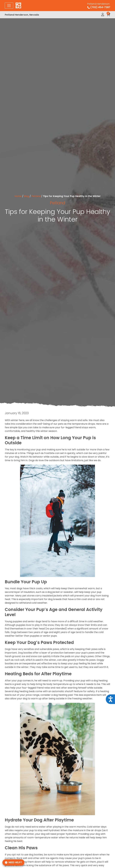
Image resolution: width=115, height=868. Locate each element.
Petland (36, 196)
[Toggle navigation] (9, 6)
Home (18, 196)
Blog (27, 196)
